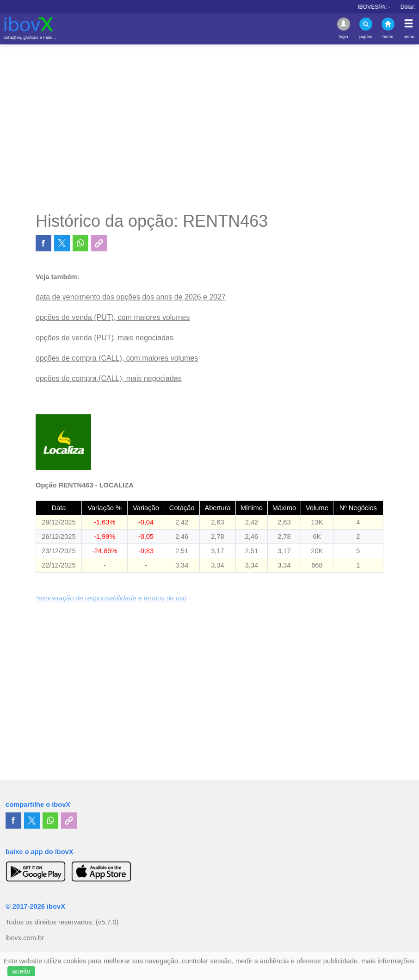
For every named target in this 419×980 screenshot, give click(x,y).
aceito (22, 971)
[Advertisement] (209, 128)
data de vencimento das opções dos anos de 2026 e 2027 (131, 297)
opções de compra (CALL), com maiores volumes (117, 358)
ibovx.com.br (25, 938)
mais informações (388, 961)
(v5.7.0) (107, 922)
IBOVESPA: (383, 7)
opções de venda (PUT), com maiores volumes (113, 317)
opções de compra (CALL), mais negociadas (109, 378)
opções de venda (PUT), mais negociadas (105, 338)
